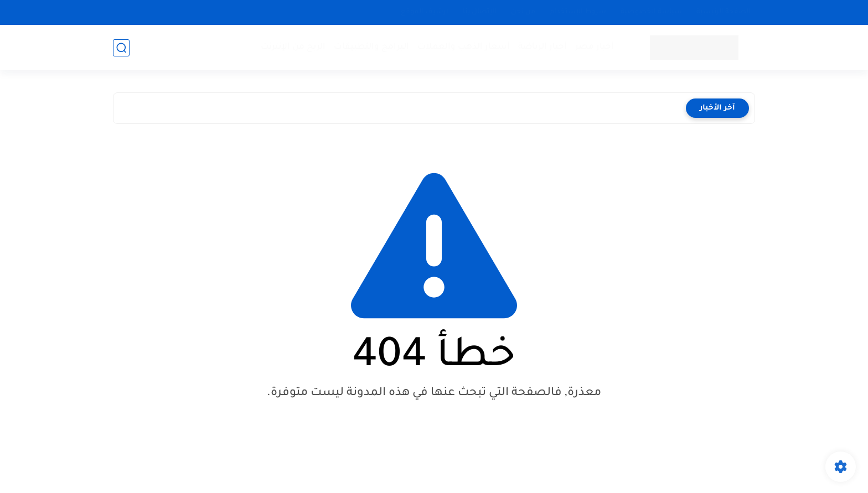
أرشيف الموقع (425, 12)
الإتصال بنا (480, 12)
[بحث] (121, 48)
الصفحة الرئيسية (724, 12)
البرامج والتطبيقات (371, 47)
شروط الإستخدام (578, 12)
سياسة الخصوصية (651, 12)
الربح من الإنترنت (293, 47)
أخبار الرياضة (542, 47)
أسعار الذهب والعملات (464, 47)
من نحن (523, 12)
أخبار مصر (595, 47)
